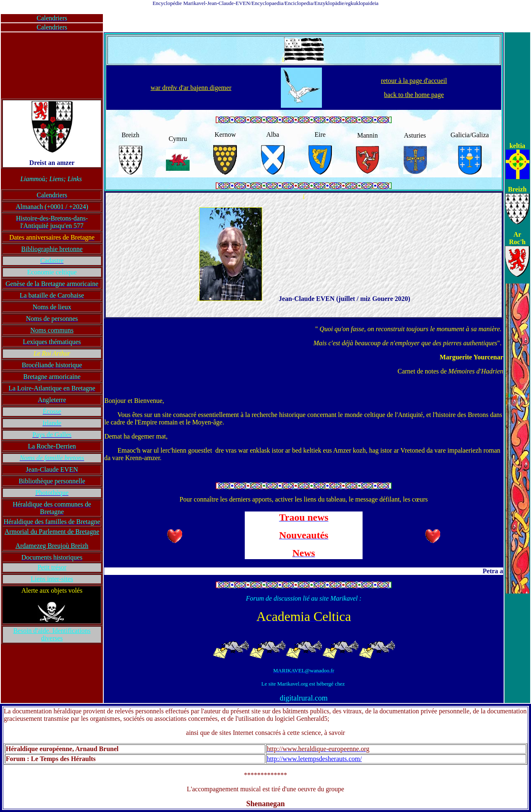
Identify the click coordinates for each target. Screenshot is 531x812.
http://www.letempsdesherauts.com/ (314, 759)
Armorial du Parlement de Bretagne (52, 532)
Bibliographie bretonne (52, 249)
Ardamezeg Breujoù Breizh (52, 546)
